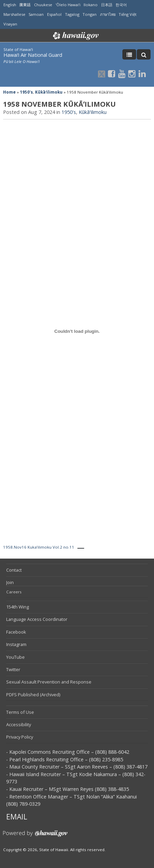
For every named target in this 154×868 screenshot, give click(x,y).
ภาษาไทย (108, 14)
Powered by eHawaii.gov (35, 836)
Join (10, 582)
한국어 (121, 5)
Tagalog (72, 14)
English (10, 5)
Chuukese (43, 5)
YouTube (15, 657)
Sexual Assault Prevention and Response (49, 682)
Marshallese (14, 14)
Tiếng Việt (128, 14)
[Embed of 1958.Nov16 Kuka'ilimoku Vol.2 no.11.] (77, 331)
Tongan (90, 14)
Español (54, 14)
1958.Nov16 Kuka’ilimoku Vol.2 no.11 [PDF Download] (39, 547)
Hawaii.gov (75, 36)
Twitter (13, 669)
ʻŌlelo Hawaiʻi (68, 5)
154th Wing (18, 607)
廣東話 (25, 5)
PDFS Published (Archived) (33, 695)
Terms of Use (20, 712)
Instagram (16, 644)
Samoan (36, 14)
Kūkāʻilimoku (49, 92)
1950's (26, 92)
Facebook (16, 632)
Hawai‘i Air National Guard (33, 55)
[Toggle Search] (144, 54)
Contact (14, 570)
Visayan (10, 24)
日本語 (107, 5)
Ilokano (91, 5)
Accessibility (19, 724)
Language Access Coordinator (37, 619)
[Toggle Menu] (129, 54)
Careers (14, 592)
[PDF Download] (81, 548)
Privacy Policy (20, 737)
